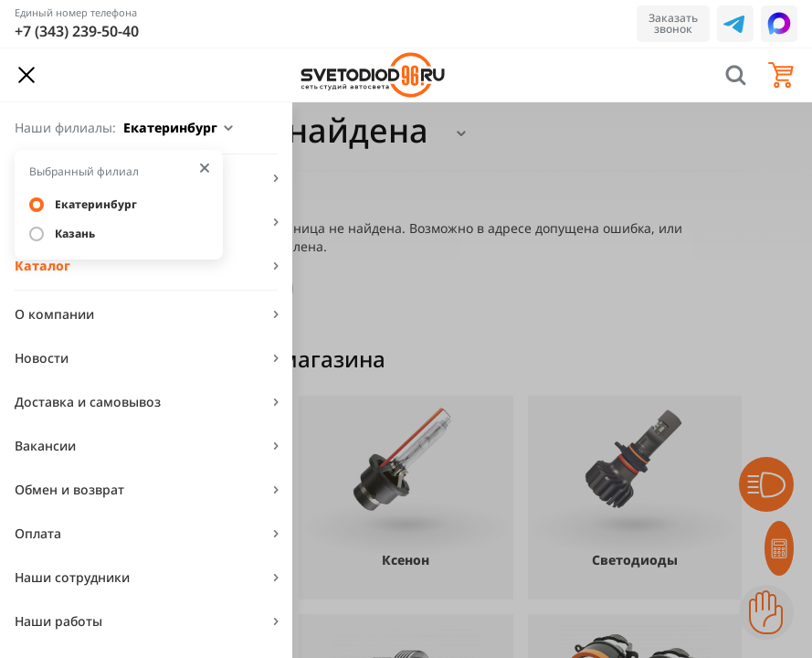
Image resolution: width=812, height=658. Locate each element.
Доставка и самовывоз (88, 402)
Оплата (38, 533)
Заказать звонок (673, 23)
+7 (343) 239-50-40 (77, 31)
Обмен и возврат (69, 489)
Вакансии (45, 446)
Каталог (42, 265)
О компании (54, 314)
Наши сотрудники (72, 577)
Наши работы (58, 621)
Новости (42, 358)
